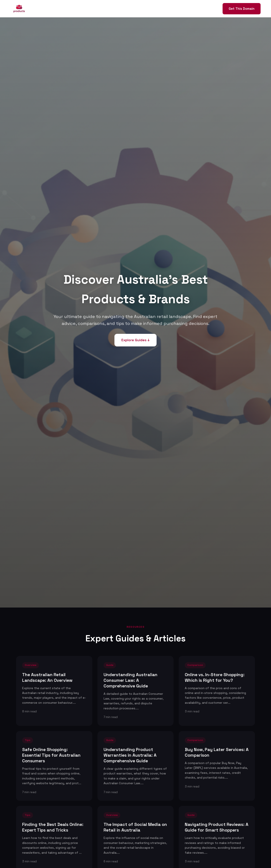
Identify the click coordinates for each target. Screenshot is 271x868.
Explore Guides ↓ (135, 340)
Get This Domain (242, 9)
